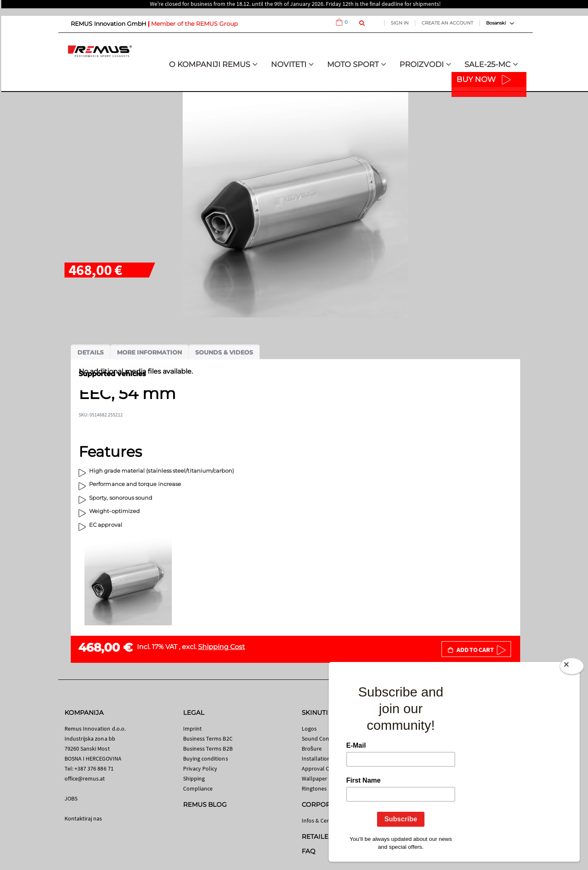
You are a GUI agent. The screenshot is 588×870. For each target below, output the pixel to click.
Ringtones (314, 788)
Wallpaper (315, 778)
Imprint (192, 729)
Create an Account (447, 23)
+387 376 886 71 (94, 768)
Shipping (194, 778)
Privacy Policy (200, 768)
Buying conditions (206, 758)
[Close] (572, 668)
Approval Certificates (328, 768)
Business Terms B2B (208, 749)
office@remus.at (85, 778)
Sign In (400, 23)
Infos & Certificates (325, 820)
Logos (309, 729)
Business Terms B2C (208, 739)
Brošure (312, 749)
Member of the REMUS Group (194, 24)
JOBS (71, 798)
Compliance (198, 788)
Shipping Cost (222, 647)
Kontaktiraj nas (83, 818)
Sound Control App (326, 739)
